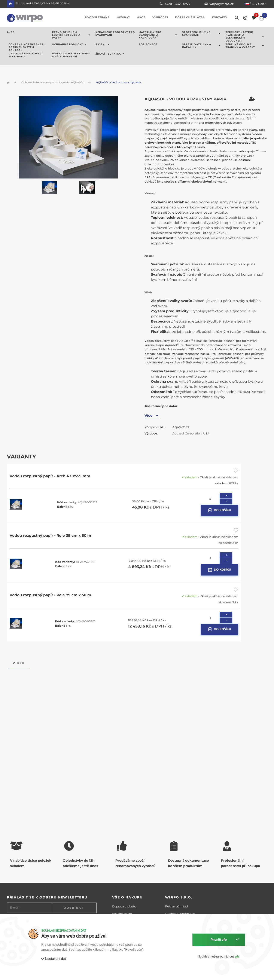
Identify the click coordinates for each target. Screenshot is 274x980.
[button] (245, 17)
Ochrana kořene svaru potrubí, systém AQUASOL (27, 47)
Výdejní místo (122, 914)
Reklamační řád (176, 906)
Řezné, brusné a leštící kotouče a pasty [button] (72, 35)
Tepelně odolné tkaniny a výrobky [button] (246, 46)
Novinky (123, 17)
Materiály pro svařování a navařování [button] (159, 35)
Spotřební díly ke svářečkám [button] (202, 34)
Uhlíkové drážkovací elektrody (26, 55)
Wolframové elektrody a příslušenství (71, 55)
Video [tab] (19, 663)
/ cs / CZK (256, 4)
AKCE (11, 32)
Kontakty (220, 17)
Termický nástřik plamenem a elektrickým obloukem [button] (246, 36)
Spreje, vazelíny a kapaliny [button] (202, 46)
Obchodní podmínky (180, 914)
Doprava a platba (190, 17)
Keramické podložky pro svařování (115, 34)
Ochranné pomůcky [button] (70, 45)
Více (152, 415)
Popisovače (148, 45)
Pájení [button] (103, 45)
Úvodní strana (97, 17)
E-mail (15, 908)
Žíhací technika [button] (111, 54)
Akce (141, 17)
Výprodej (160, 17)
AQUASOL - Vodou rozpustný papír (119, 82)
